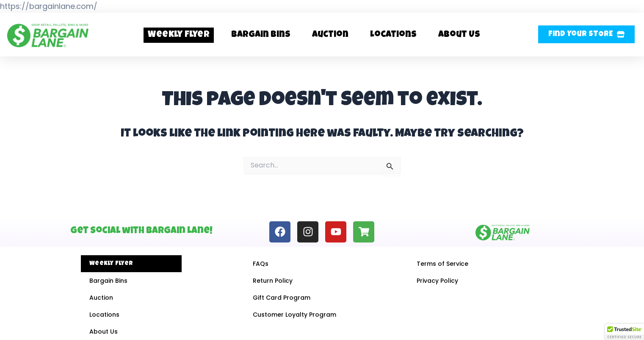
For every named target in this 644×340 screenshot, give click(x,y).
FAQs (261, 264)
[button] (586, 34)
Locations (393, 35)
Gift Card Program (282, 298)
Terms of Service (442, 264)
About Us (459, 35)
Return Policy (273, 281)
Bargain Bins (261, 35)
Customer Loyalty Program (294, 315)
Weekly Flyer (179, 35)
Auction (330, 35)
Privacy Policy (437, 281)
